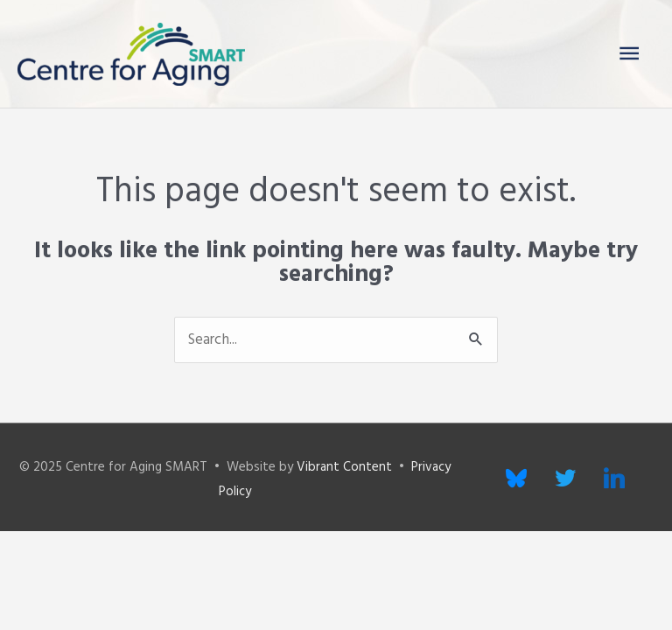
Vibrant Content (344, 467)
